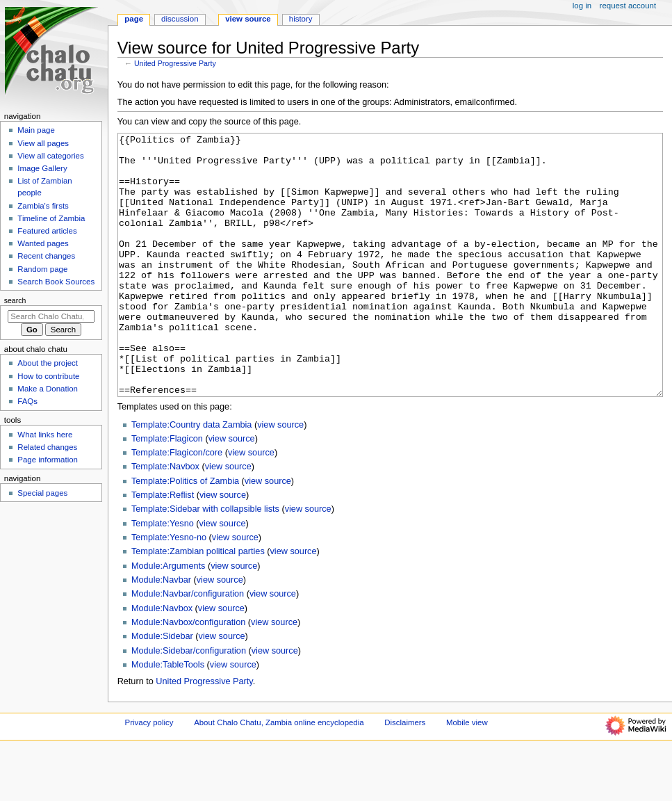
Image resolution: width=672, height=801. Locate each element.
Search (15, 300)
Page (134, 19)
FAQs (27, 401)
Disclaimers (405, 775)
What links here (45, 435)
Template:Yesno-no (169, 590)
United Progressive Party (175, 63)
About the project (48, 363)
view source (280, 477)
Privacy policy (149, 775)
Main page (36, 130)
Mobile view (467, 775)
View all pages (43, 143)
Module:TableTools (168, 717)
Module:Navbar (161, 632)
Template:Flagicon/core (177, 505)
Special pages (42, 493)
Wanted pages (43, 243)
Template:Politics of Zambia (185, 533)
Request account (628, 6)
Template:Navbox (165, 519)
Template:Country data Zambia (191, 477)
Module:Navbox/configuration (188, 674)
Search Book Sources (56, 282)
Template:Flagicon (167, 491)
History (301, 19)
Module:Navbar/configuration (188, 646)
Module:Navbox (162, 661)
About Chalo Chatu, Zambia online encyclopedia (279, 775)
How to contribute (48, 376)
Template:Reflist (163, 547)
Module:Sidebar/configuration (189, 703)
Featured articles (47, 231)
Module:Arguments (169, 618)
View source (248, 19)
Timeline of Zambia (51, 218)
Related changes (47, 447)
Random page (42, 269)
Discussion (180, 19)
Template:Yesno (163, 576)
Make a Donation (48, 389)
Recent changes (46, 256)
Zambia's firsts (43, 206)
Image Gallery (42, 168)
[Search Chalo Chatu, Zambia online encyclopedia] (51, 316)
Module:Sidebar (162, 688)
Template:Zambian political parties (198, 604)
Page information (48, 460)
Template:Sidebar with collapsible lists (205, 561)
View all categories (50, 156)
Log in (582, 6)
